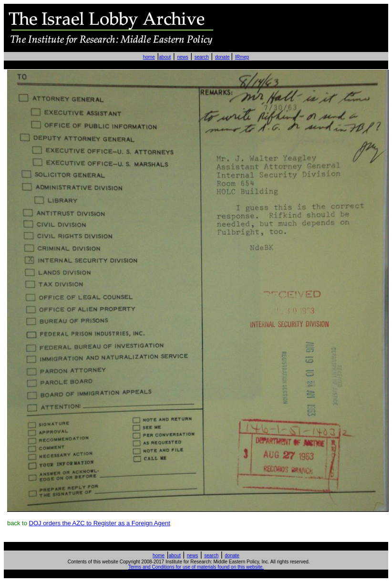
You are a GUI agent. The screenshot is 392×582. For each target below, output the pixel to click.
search (202, 57)
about (165, 57)
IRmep (242, 57)
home (149, 57)
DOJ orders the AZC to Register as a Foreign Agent (100, 523)
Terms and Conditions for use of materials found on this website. (196, 567)
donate (222, 57)
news (182, 57)
